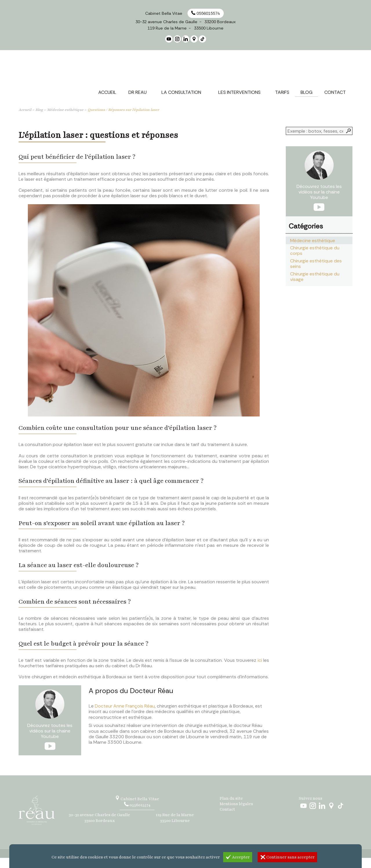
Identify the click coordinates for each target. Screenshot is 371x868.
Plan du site (231, 808)
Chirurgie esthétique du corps (315, 261)
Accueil (25, 120)
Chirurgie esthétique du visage (315, 287)
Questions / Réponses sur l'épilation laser (123, 120)
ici (260, 670)
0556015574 (205, 13)
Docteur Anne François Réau (125, 716)
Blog (39, 120)
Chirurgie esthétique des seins (316, 274)
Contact (227, 820)
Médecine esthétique (65, 120)
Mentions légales (236, 814)
